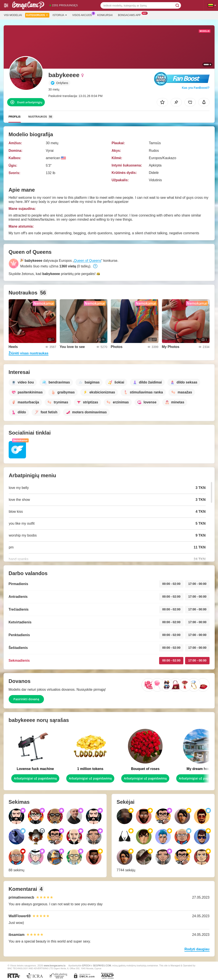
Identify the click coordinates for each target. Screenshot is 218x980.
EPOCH (86, 965)
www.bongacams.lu (55, 965)
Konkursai (105, 15)
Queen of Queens (87, 261)
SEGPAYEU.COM (102, 965)
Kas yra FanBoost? (196, 88)
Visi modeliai (13, 15)
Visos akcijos (83, 15)
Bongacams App (130, 15)
